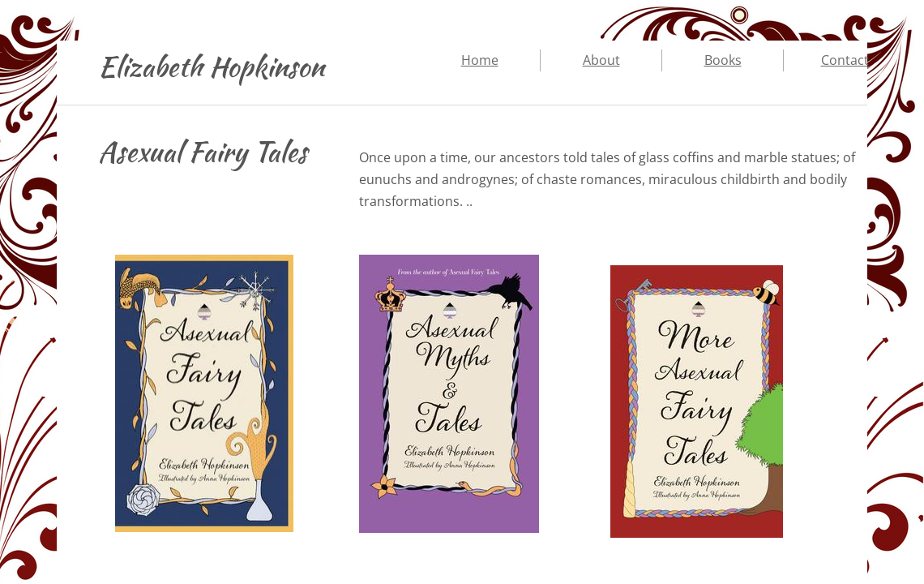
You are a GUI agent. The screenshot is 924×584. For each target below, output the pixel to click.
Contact (845, 60)
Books (723, 60)
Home (480, 60)
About (601, 60)
